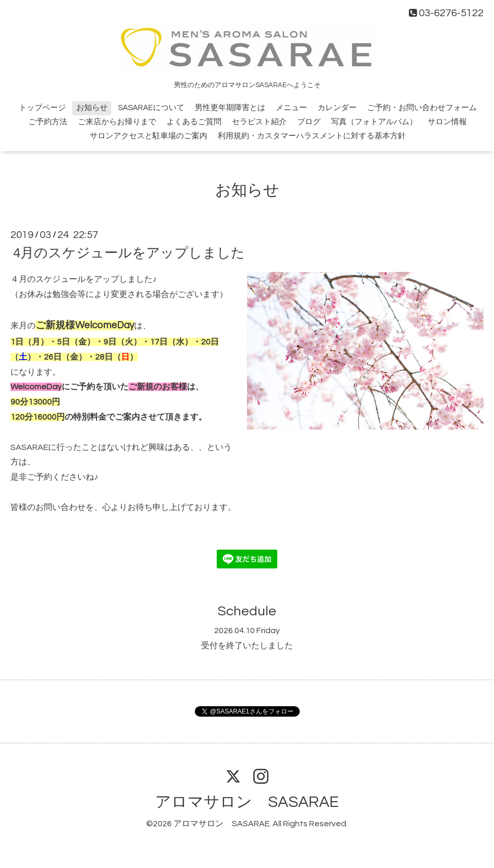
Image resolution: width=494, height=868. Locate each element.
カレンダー (337, 108)
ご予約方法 (48, 122)
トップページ (42, 108)
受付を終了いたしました (247, 646)
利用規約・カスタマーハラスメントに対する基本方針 (312, 136)
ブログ (309, 122)
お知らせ (92, 108)
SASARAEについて (151, 108)
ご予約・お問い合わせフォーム (422, 108)
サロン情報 (447, 122)
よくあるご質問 (194, 122)
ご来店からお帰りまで (117, 122)
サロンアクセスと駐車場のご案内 (149, 136)
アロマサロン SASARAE (247, 802)
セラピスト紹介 (259, 122)
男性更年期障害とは (230, 108)
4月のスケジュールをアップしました (129, 253)
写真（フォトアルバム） (374, 122)
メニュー (291, 108)
